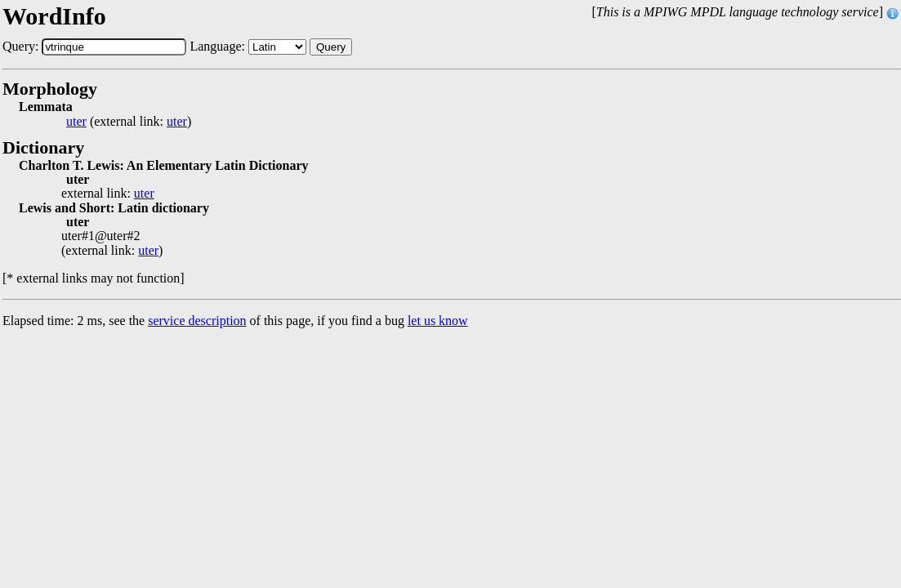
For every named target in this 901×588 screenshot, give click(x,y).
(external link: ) (129, 122)
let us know (438, 321)
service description (197, 321)
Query (331, 47)
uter (76, 122)
